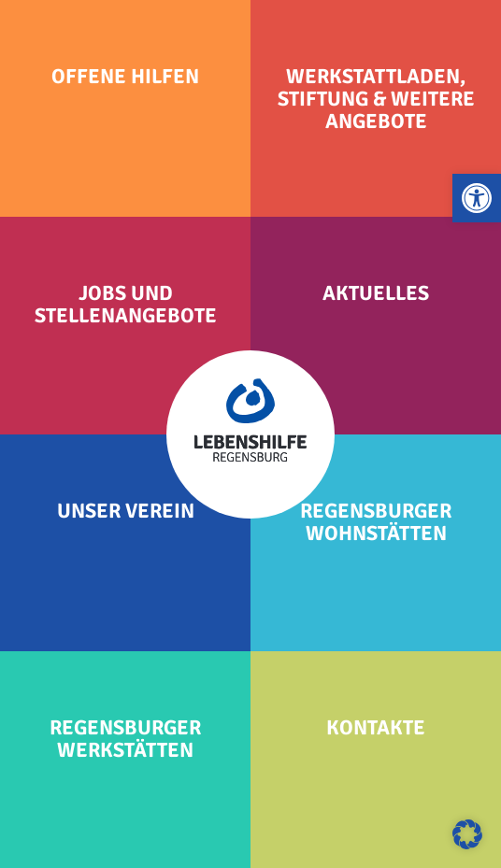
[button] (477, 198)
